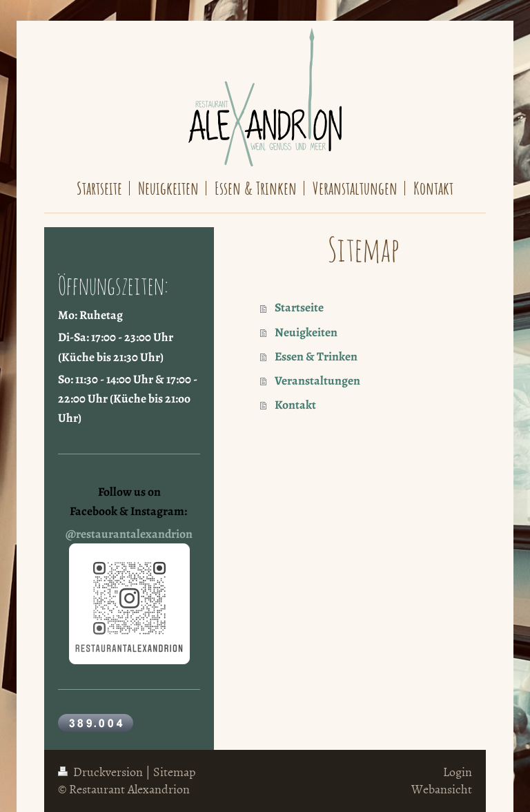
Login (458, 772)
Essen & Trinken (316, 356)
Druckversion (102, 772)
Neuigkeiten (306, 332)
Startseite (299, 307)
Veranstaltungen (317, 380)
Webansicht (442, 789)
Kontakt (295, 405)
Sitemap (175, 772)
